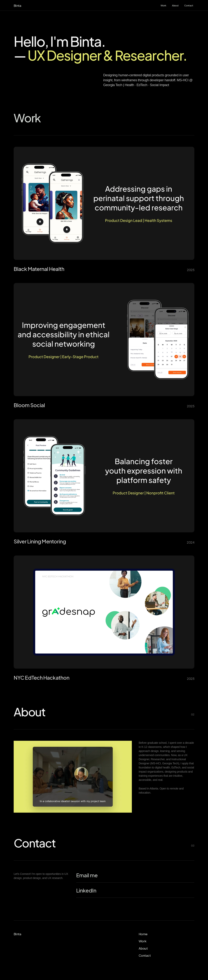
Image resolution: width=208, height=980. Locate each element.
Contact (145, 955)
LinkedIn (86, 890)
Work (143, 941)
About (143, 948)
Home (143, 934)
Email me (87, 875)
